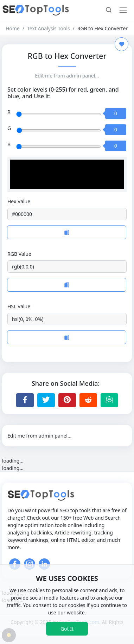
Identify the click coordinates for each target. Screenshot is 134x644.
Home (13, 28)
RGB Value (19, 254)
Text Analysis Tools (48, 28)
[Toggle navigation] (123, 10)
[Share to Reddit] (88, 400)
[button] (109, 11)
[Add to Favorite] (122, 44)
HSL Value (19, 306)
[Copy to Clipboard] (67, 232)
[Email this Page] (109, 400)
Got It (67, 629)
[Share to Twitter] (46, 400)
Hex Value (19, 201)
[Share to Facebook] (25, 400)
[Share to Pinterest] (67, 400)
